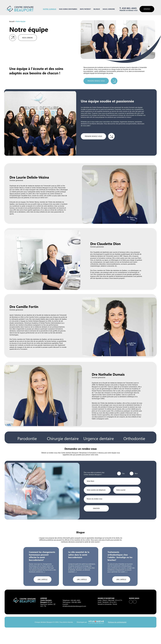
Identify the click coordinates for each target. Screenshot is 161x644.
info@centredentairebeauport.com (74, 606)
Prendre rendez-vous (96, 81)
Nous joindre (109, 9)
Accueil (12, 21)
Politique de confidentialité (117, 622)
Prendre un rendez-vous (129, 10)
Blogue (97, 9)
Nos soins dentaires (68, 9)
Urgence (147, 9)
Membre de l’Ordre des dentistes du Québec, (107, 403)
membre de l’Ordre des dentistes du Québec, (112, 270)
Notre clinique (50, 9)
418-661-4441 (75, 600)
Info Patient (85, 9)
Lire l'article (43, 579)
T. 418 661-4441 (128, 8)
